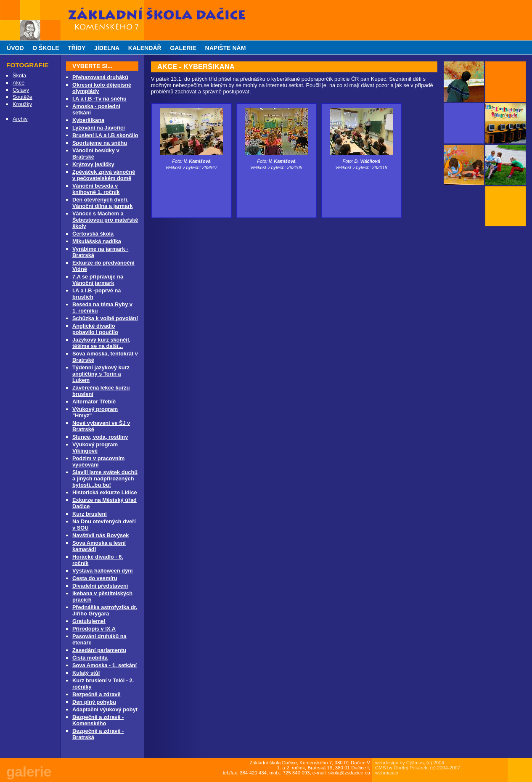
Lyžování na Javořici (99, 128)
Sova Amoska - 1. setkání (105, 665)
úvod (15, 48)
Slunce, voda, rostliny (100, 437)
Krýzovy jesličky (93, 164)
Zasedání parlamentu (99, 650)
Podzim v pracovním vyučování (98, 461)
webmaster (387, 773)
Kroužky (22, 104)
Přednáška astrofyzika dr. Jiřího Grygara (105, 610)
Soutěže (22, 97)
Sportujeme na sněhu (100, 143)
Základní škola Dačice (97, 3)
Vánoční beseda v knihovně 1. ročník (96, 189)
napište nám (225, 48)
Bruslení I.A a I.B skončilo (105, 135)
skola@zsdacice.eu (349, 773)
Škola (19, 76)
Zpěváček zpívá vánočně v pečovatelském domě (104, 175)
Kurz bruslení (90, 514)
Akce (19, 83)
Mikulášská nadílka (97, 241)
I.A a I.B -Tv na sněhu (99, 99)
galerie (183, 48)
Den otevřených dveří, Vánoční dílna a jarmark (103, 203)
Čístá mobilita (90, 658)
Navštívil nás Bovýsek (101, 535)
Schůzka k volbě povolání (105, 318)
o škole (46, 48)
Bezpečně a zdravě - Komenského (98, 720)
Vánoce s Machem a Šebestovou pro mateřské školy (105, 220)
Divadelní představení (100, 586)
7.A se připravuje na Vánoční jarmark (98, 280)
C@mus (415, 763)
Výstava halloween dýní (103, 571)
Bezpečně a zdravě (97, 694)
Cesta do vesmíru (95, 578)
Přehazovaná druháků (100, 77)
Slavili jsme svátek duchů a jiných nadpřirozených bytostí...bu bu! (105, 478)
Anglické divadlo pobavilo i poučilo (95, 329)
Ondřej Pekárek (410, 768)
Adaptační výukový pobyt (105, 709)
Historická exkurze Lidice (105, 492)
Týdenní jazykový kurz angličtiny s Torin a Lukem (101, 374)
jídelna (107, 48)
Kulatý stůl (86, 673)
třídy (77, 48)
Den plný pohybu (94, 702)
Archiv (20, 119)
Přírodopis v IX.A (94, 629)
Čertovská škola (93, 234)
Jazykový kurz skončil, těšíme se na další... (101, 343)
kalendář (145, 48)
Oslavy (21, 90)
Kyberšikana (88, 120)
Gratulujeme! (89, 621)
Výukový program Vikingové (95, 448)
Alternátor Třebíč (94, 402)
